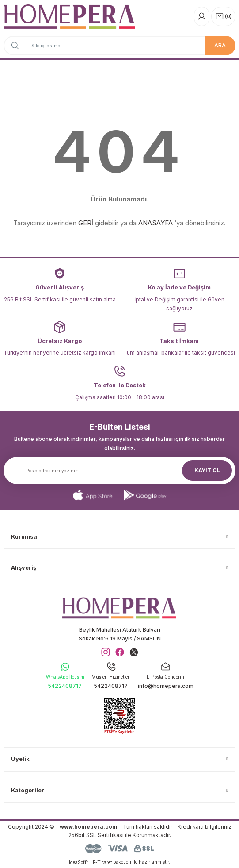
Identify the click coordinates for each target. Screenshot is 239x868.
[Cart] (223, 16)
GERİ (86, 223)
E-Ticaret (102, 862)
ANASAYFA (156, 223)
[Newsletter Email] (119, 471)
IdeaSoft (79, 862)
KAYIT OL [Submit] (207, 470)
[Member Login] (202, 16)
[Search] (119, 46)
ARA (220, 45)
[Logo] (69, 17)
